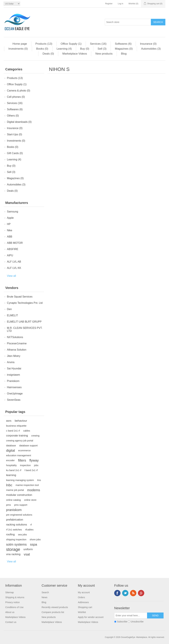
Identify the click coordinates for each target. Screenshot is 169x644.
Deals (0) (48, 54)
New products (104, 54)
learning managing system (20, 480)
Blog (124, 54)
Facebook (117, 593)
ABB (10, 237)
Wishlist (82, 612)
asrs (9, 421)
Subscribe (122, 622)
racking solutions (17, 525)
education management (19, 455)
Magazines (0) (124, 49)
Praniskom (13, 381)
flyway (34, 460)
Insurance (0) (148, 44)
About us (10, 612)
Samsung (13, 212)
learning (11, 475)
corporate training (17, 436)
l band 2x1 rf (31, 470)
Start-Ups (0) (15, 134)
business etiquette (16, 426)
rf (31, 525)
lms (39, 480)
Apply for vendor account (91, 617)
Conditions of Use (14, 607)
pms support (21, 505)
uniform (28, 549)
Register (109, 4)
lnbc (9, 485)
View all (11, 276)
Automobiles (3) (151, 49)
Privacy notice (12, 602)
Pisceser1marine (17, 343)
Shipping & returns (15, 597)
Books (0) (42, 49)
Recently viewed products (55, 607)
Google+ (141, 593)
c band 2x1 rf (13, 431)
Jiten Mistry (14, 356)
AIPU (10, 255)
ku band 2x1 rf (14, 470)
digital (10, 450)
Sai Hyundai (14, 368)
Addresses (83, 602)
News (44, 597)
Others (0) (13, 116)
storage (13, 549)
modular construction (19, 495)
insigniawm (13, 375)
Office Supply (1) (71, 44)
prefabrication (15, 520)
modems (34, 490)
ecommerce (24, 450)
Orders (81, 597)
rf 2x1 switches (14, 530)
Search (45, 592)
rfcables (29, 530)
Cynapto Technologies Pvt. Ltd (25, 303)
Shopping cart (85, 607)
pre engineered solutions (19, 515)
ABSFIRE (13, 249)
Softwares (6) (123, 44)
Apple (10, 218)
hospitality (11, 465)
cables (27, 431)
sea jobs (22, 535)
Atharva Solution (17, 350)
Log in (121, 4)
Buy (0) (85, 49)
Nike (10, 230)
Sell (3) (102, 49)
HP (9, 224)
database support (28, 446)
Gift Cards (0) (15, 153)
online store (30, 500)
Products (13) (44, 44)
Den (9, 309)
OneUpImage (15, 394)
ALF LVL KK (14, 268)
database (11, 446)
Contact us (11, 622)
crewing (35, 436)
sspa (34, 544)
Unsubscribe (137, 622)
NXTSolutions (15, 337)
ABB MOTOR (15, 243)
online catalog (13, 500)
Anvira (11, 362)
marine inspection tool (27, 485)
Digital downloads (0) (19, 122)
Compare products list (53, 612)
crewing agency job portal (20, 441)
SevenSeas (14, 400)
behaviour (21, 421)
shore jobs (35, 539)
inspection (25, 465)
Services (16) (98, 44)
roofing (10, 534)
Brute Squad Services (20, 297)
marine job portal (15, 490)
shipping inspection (16, 539)
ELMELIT (12, 315)
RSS (133, 593)
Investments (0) (18, 49)
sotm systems (16, 544)
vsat (27, 554)
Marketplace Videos (75, 54)
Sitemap (9, 592)
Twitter (125, 593)
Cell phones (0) (16, 97)
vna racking (13, 554)
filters (22, 460)
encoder (10, 460)
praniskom (14, 510)
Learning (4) (64, 49)
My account (84, 592)
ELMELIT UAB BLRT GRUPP (24, 322)
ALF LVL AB (14, 262)
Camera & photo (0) (19, 91)
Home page (20, 44)
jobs (36, 465)
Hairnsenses (14, 387)
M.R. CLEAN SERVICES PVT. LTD (25, 329)
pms (8, 505)
